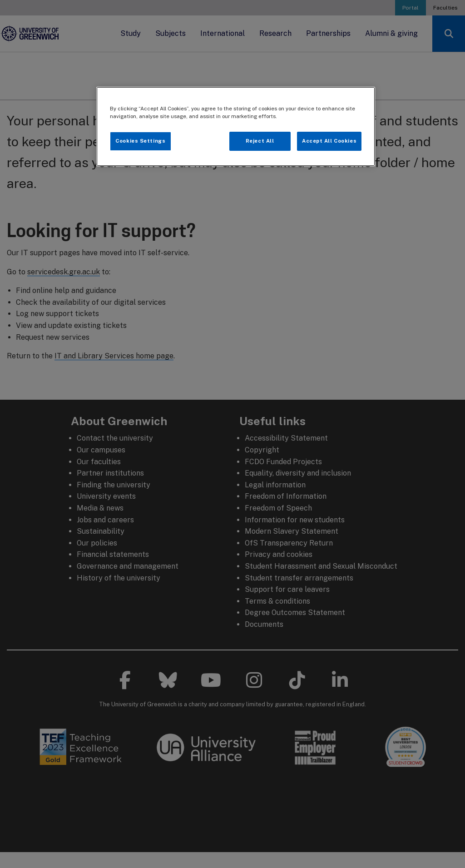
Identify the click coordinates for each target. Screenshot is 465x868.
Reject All (260, 141)
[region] (236, 126)
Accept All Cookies (329, 141)
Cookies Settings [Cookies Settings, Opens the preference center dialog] (140, 141)
